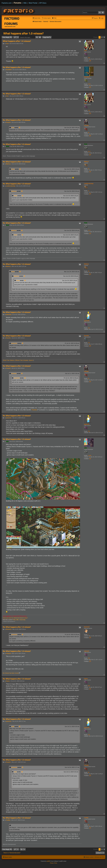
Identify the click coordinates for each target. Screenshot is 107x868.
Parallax (34, 410)
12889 (90, 456)
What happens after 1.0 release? (23, 33)
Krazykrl (86, 125)
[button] (104, 37)
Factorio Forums (12, 21)
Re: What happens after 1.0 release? (17, 67)
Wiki (25, 3)
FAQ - (15, 620)
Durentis (87, 336)
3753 (89, 84)
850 (89, 686)
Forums (18, 3)
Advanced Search (19, 618)
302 (89, 658)
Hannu (86, 679)
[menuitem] (46, 18)
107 (89, 343)
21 (89, 191)
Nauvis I (31, 360)
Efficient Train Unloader (22, 360)
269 (89, 58)
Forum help (22, 620)
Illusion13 (87, 627)
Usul (85, 51)
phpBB (48, 861)
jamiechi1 (87, 321)
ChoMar (86, 818)
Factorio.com (7, 3)
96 (89, 133)
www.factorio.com (10, 27)
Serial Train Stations (9, 360)
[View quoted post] (20, 128)
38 (89, 169)
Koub (86, 144)
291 (89, 328)
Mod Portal (33, 3)
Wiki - (18, 620)
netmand (87, 651)
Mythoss (87, 162)
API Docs (43, 3)
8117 (89, 152)
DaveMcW (87, 77)
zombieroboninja (89, 184)
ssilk (85, 448)
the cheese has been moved (11, 673)
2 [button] (102, 37)
